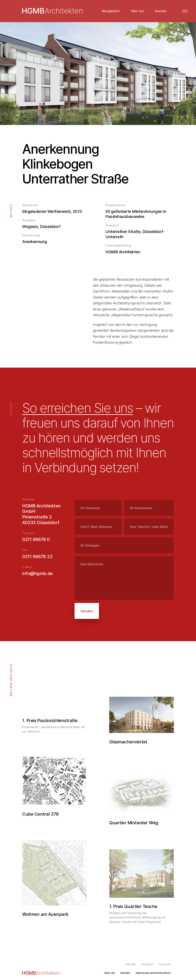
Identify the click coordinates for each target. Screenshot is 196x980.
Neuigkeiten (111, 11)
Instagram (147, 964)
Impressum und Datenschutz (153, 973)
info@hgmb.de (37, 573)
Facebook (165, 964)
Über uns (137, 11)
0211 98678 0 (36, 539)
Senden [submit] (87, 611)
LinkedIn (131, 964)
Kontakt (161, 11)
